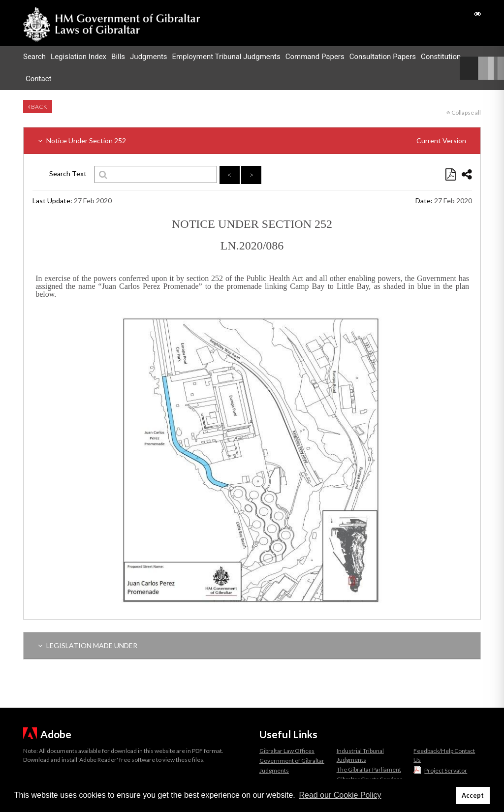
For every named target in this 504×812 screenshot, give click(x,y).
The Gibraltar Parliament (369, 769)
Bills (118, 57)
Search (34, 57)
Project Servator (446, 770)
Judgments (148, 57)
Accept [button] (473, 796)
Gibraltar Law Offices (287, 751)
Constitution (441, 57)
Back (38, 107)
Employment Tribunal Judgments (226, 57)
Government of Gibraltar (292, 761)
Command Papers (315, 57)
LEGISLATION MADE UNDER (88, 645)
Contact (38, 79)
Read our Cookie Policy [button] (340, 795)
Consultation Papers (383, 57)
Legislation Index (79, 57)
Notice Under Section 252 (252, 141)
